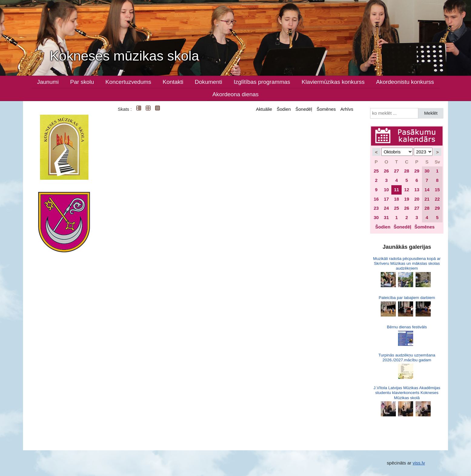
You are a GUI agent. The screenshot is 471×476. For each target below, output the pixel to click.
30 (427, 171)
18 (397, 199)
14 (427, 190)
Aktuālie (264, 109)
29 (417, 171)
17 (386, 199)
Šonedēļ (304, 109)
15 (437, 190)
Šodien (284, 109)
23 (376, 208)
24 (386, 208)
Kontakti (173, 82)
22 (437, 199)
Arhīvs (347, 109)
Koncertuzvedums (128, 82)
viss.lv (419, 463)
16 (376, 199)
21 (427, 199)
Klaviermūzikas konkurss (333, 82)
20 (417, 199)
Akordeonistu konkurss (405, 82)
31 (386, 217)
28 (407, 171)
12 (407, 190)
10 (386, 190)
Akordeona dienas (235, 94)
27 (397, 171)
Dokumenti (208, 82)
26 (386, 171)
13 (417, 190)
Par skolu (82, 82)
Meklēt (431, 113)
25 (376, 171)
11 (397, 190)
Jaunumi (48, 82)
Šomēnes (326, 109)
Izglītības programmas (262, 82)
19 (407, 199)
